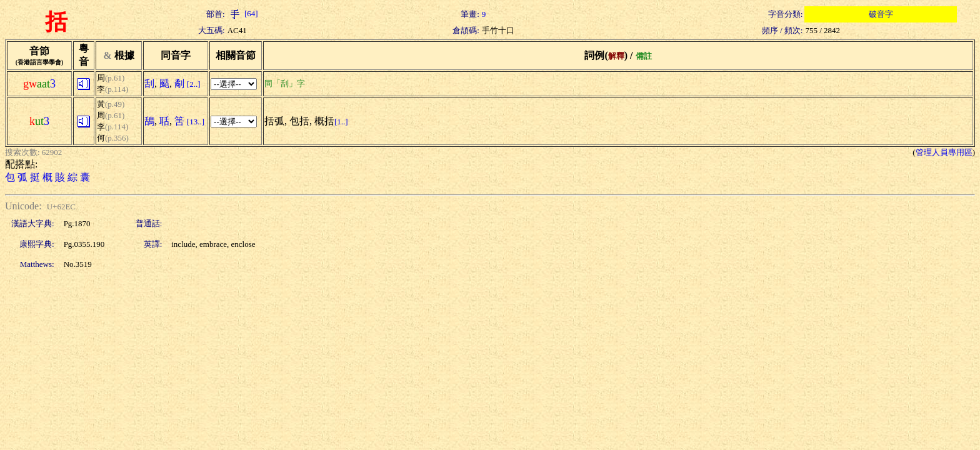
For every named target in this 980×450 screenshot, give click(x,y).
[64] (243, 13)
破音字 (881, 14)
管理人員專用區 (944, 152)
